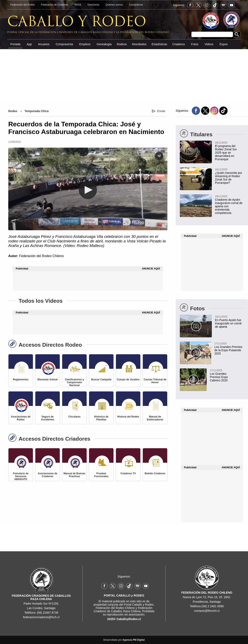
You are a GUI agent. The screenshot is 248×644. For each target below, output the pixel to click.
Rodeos (122, 44)
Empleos (85, 44)
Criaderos (179, 44)
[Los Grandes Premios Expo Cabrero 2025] (207, 375)
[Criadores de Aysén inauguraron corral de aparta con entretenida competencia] (212, 204)
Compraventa (64, 44)
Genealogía (104, 44)
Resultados (139, 44)
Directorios (94, 5)
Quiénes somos (114, 5)
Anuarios (44, 44)
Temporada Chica (37, 111)
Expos (224, 44)
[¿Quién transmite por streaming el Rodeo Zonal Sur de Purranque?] (212, 176)
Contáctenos (136, 5)
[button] (88, 190)
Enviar (161, 111)
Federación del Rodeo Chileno (41, 256)
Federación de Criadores (55, 5)
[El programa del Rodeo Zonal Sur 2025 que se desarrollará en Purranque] (212, 151)
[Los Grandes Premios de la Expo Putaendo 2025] (211, 348)
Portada (15, 44)
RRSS (78, 5)
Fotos (195, 44)
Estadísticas (159, 44)
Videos (209, 44)
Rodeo (13, 111)
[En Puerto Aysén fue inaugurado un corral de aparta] (212, 321)
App (29, 44)
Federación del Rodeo (23, 5)
